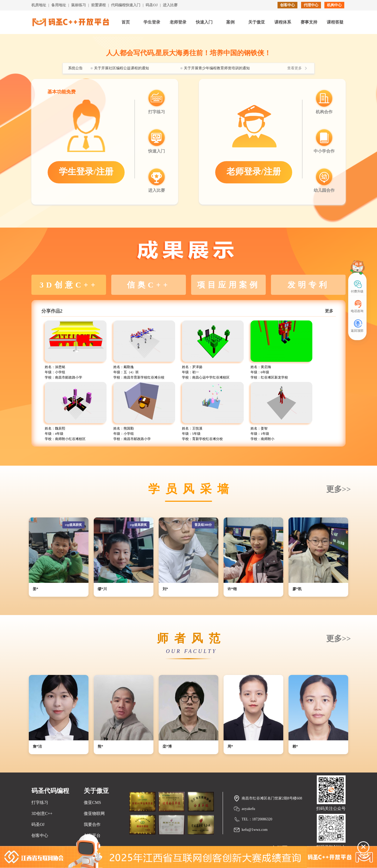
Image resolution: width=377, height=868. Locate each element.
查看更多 (295, 68)
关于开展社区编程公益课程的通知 (121, 68)
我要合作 (92, 824)
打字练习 (40, 802)
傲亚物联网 (94, 813)
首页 (126, 22)
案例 (230, 22)
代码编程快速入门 (126, 5)
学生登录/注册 (86, 172)
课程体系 (283, 22)
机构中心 (334, 5)
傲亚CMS (92, 802)
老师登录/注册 (254, 172)
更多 (329, 311)
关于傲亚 (257, 22)
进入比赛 (170, 5)
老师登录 (178, 22)
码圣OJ (152, 5)
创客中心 (287, 5)
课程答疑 (335, 22)
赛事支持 (309, 22)
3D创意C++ (42, 813)
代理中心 (311, 5)
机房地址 (39, 5)
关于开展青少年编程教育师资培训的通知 (217, 68)
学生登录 (152, 22)
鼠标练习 (79, 5)
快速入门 (204, 22)
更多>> (339, 489)
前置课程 (98, 5)
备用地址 (59, 5)
